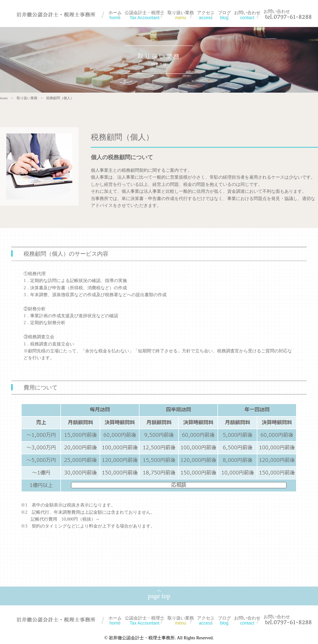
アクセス (206, 15)
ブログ (224, 15)
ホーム (115, 15)
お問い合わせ (247, 15)
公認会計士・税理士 (145, 15)
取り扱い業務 (181, 15)
